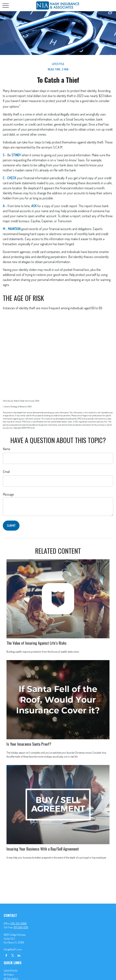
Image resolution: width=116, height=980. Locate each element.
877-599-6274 (21, 927)
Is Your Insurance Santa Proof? (29, 744)
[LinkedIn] (19, 955)
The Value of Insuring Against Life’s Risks (37, 643)
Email (6, 472)
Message (8, 494)
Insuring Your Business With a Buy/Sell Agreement (43, 849)
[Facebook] (6, 955)
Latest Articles (11, 970)
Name (7, 449)
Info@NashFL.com (13, 949)
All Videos (9, 975)
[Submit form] (11, 526)
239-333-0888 (19, 923)
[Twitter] (13, 955)
